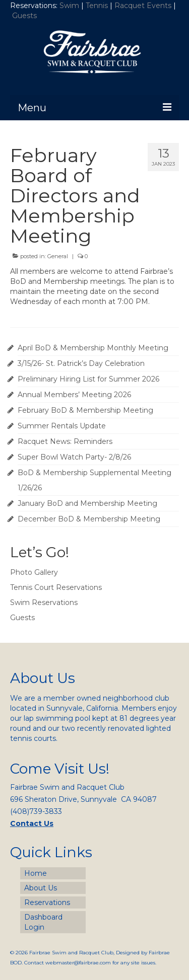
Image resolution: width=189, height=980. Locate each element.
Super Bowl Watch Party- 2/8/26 (74, 457)
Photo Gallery (34, 572)
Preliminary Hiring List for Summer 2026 (88, 379)
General (58, 256)
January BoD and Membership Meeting (87, 503)
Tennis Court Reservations (56, 587)
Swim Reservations (44, 602)
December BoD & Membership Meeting (89, 519)
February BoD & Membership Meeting (85, 410)
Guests (25, 16)
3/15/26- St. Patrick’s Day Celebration (81, 363)
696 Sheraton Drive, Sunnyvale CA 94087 (83, 799)
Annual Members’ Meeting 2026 (74, 395)
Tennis (97, 6)
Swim (70, 6)
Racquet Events (143, 6)
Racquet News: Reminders (65, 441)
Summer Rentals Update (62, 426)
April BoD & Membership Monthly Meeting (93, 348)
